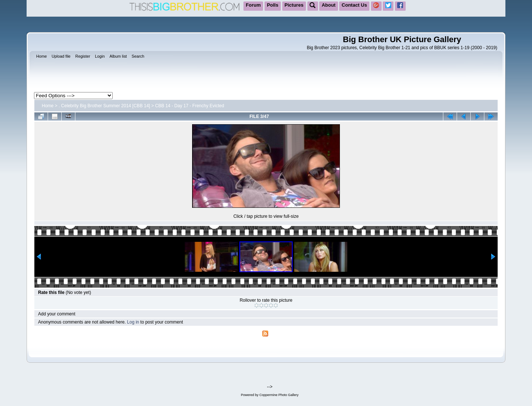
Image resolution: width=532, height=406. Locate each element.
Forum (253, 5)
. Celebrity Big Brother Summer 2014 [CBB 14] (104, 106)
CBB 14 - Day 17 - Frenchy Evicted (190, 106)
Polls (272, 5)
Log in (133, 322)
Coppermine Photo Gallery (279, 395)
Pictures (294, 5)
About (329, 5)
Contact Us (354, 5)
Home (48, 106)
